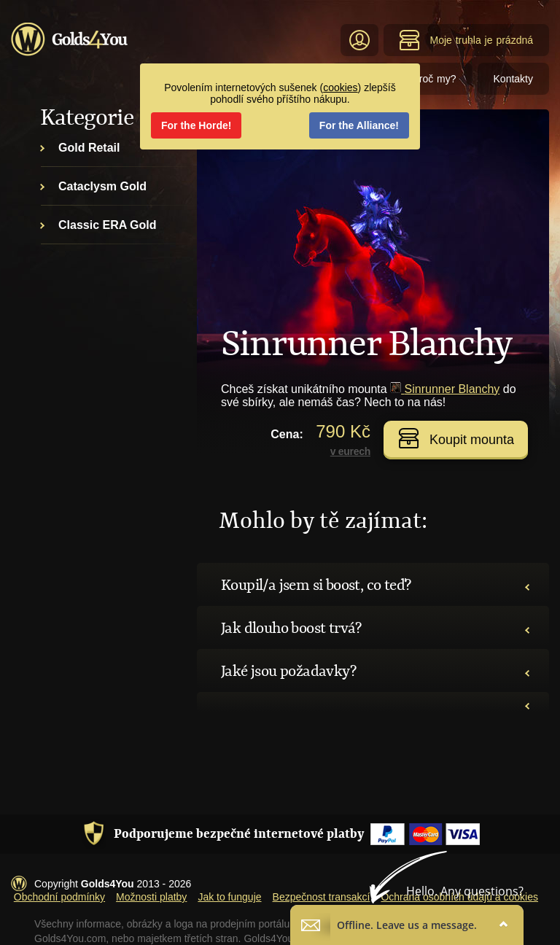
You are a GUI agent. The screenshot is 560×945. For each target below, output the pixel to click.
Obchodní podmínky (59, 897)
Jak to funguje (229, 897)
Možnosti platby (151, 897)
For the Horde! (196, 125)
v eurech (350, 451)
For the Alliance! (359, 125)
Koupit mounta (456, 438)
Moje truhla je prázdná (466, 40)
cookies (340, 87)
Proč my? (434, 79)
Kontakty (513, 79)
